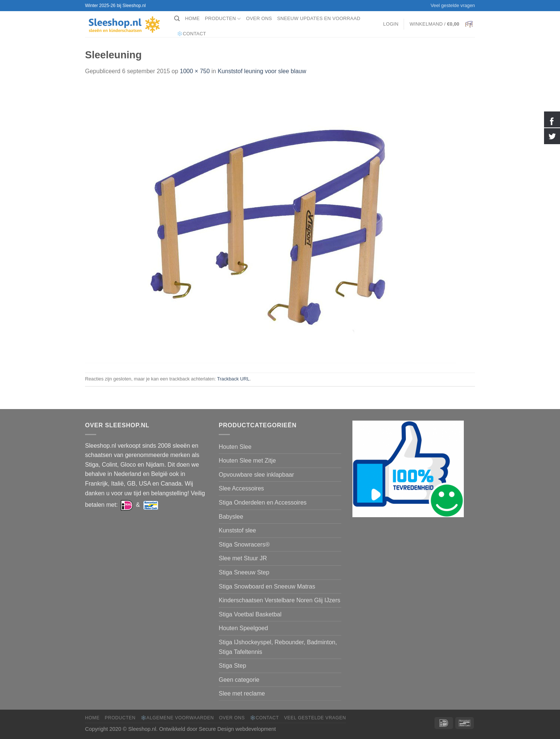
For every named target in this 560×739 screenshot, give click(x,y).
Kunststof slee (237, 530)
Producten (223, 19)
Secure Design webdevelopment (237, 729)
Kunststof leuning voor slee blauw (262, 71)
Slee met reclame (242, 693)
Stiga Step (232, 666)
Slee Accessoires (241, 488)
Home (192, 18)
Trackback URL (233, 379)
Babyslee (231, 517)
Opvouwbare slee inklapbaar (256, 475)
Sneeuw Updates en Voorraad (319, 18)
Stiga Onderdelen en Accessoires (263, 503)
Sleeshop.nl (142, 729)
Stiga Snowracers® (244, 544)
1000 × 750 (195, 71)
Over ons (259, 18)
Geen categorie (239, 680)
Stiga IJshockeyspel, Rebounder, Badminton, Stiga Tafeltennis (278, 647)
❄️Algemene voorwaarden (177, 718)
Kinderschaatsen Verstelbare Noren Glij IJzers (279, 600)
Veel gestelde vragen (453, 5)
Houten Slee (235, 447)
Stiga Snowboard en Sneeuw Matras (267, 586)
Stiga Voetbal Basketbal (250, 614)
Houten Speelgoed (243, 628)
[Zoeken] (177, 19)
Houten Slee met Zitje (247, 461)
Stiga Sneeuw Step (244, 572)
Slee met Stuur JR (243, 558)
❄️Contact (191, 34)
